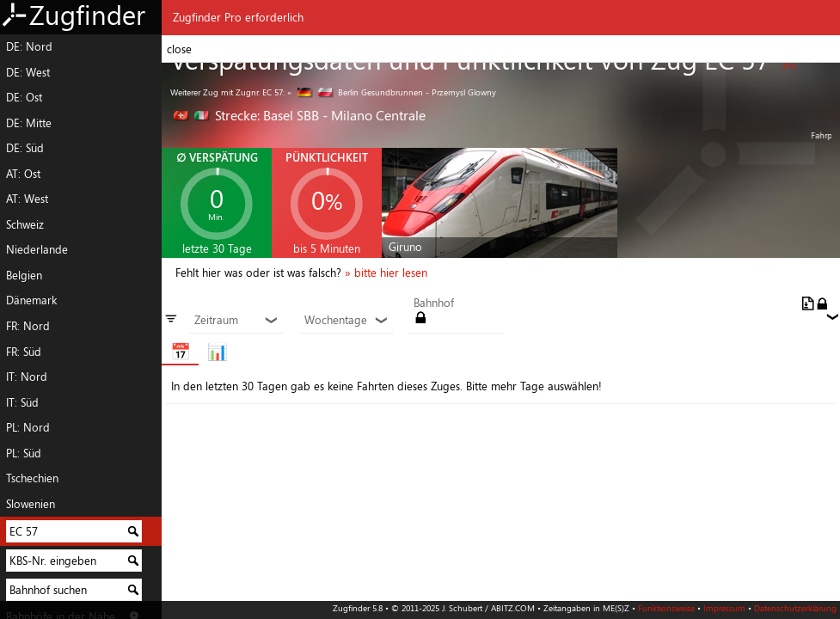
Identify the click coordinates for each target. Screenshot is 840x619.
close (179, 49)
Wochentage (346, 321)
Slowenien (31, 504)
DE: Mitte (29, 123)
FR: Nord (28, 326)
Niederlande (37, 249)
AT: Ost (23, 174)
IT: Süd (22, 402)
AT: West (27, 199)
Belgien (24, 275)
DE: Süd (25, 148)
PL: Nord (28, 427)
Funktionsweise (666, 608)
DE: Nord (29, 46)
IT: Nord (27, 377)
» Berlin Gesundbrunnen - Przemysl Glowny (392, 92)
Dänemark (31, 300)
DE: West (28, 72)
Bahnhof (434, 303)
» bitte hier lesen (386, 273)
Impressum (724, 608)
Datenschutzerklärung (795, 608)
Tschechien (32, 478)
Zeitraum (236, 321)
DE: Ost (24, 97)
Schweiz (25, 224)
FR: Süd (24, 352)
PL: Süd (24, 453)
